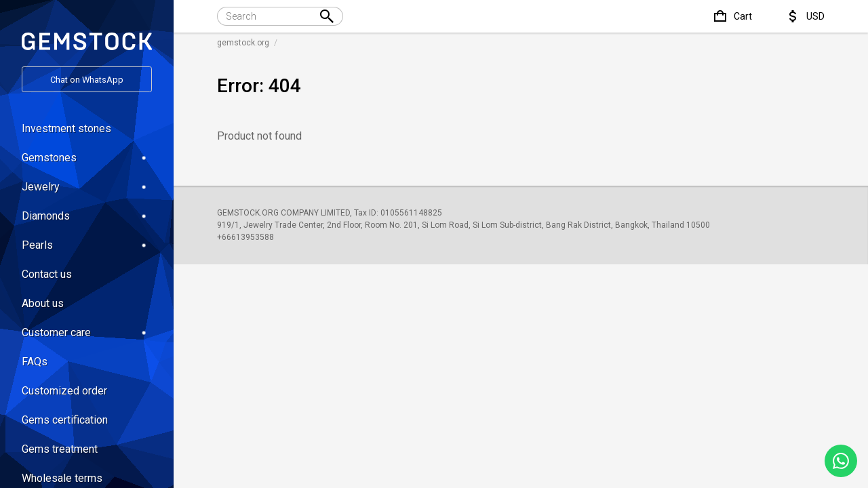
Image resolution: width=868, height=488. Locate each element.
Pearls (87, 245)
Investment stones (66, 128)
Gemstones (87, 158)
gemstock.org (243, 43)
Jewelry (87, 187)
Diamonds (87, 216)
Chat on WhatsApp (87, 80)
